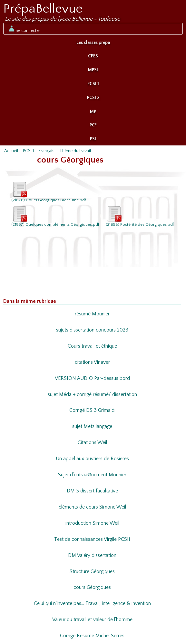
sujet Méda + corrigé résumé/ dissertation (92, 395)
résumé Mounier (92, 314)
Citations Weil (92, 443)
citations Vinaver (92, 362)
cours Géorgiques (92, 587)
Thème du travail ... (77, 151)
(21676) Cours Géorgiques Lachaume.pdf (49, 192)
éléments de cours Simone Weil (92, 507)
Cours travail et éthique (92, 346)
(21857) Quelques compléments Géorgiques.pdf (55, 216)
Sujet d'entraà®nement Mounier (92, 475)
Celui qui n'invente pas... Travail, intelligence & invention (92, 604)
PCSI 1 (93, 84)
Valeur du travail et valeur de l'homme (92, 620)
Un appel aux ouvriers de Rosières (92, 459)
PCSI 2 (93, 98)
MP (93, 112)
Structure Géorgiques (92, 572)
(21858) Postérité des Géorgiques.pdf (140, 216)
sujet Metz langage (92, 426)
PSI (93, 139)
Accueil (11, 151)
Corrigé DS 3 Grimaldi (92, 410)
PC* (93, 125)
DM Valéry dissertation (92, 555)
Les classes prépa (93, 43)
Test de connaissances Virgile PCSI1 (92, 539)
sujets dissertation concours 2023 (92, 330)
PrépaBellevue (43, 9)
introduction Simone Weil (92, 523)
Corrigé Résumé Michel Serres (92, 636)
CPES (93, 56)
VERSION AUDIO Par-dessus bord (92, 378)
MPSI (93, 70)
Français (47, 151)
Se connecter (24, 29)
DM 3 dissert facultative (92, 491)
